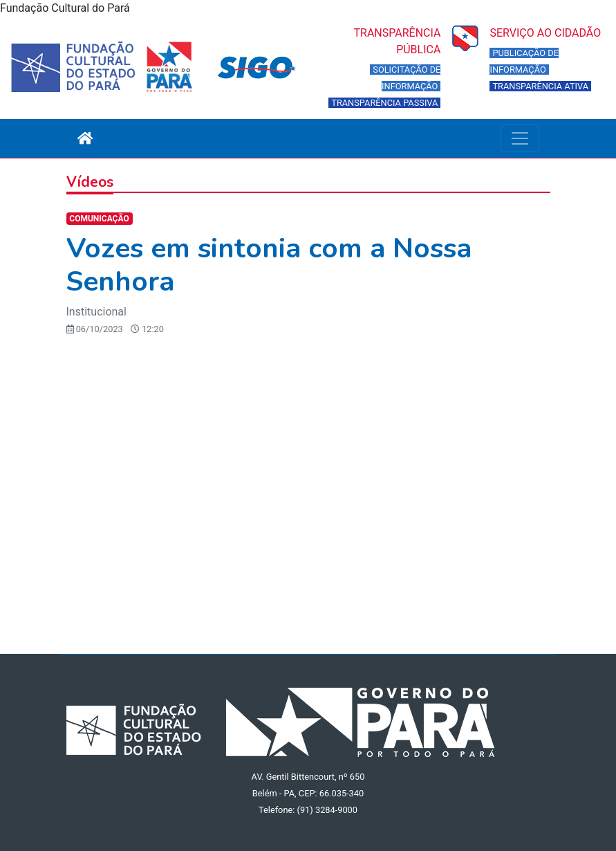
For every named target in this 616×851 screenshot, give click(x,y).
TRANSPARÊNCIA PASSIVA (384, 103)
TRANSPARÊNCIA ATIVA (540, 86)
